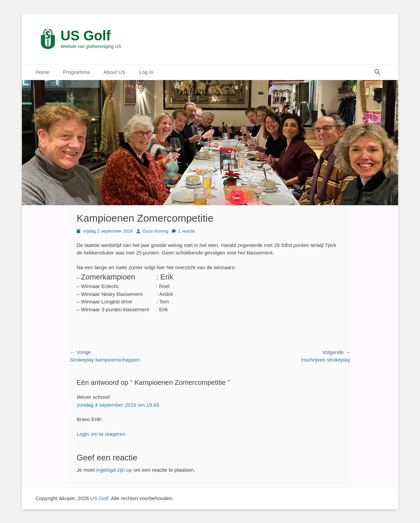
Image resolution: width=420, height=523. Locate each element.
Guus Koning (155, 231)
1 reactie (187, 231)
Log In (146, 72)
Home (42, 72)
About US (114, 72)
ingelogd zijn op (114, 470)
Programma (76, 72)
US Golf (86, 36)
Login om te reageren (101, 434)
